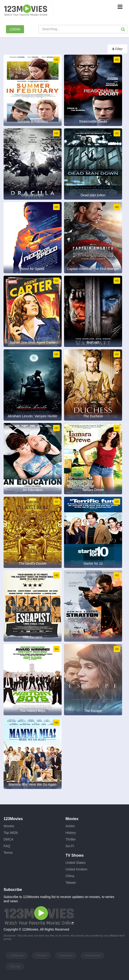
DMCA (8, 839)
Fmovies (41, 956)
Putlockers (66, 956)
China (70, 876)
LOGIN (15, 29)
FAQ (7, 846)
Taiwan (71, 883)
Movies (9, 826)
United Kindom (76, 869)
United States (75, 863)
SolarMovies (93, 956)
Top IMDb (11, 833)
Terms (8, 853)
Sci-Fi (70, 846)
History (71, 833)
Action (70, 826)
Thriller (71, 839)
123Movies (17, 956)
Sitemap (15, 966)
